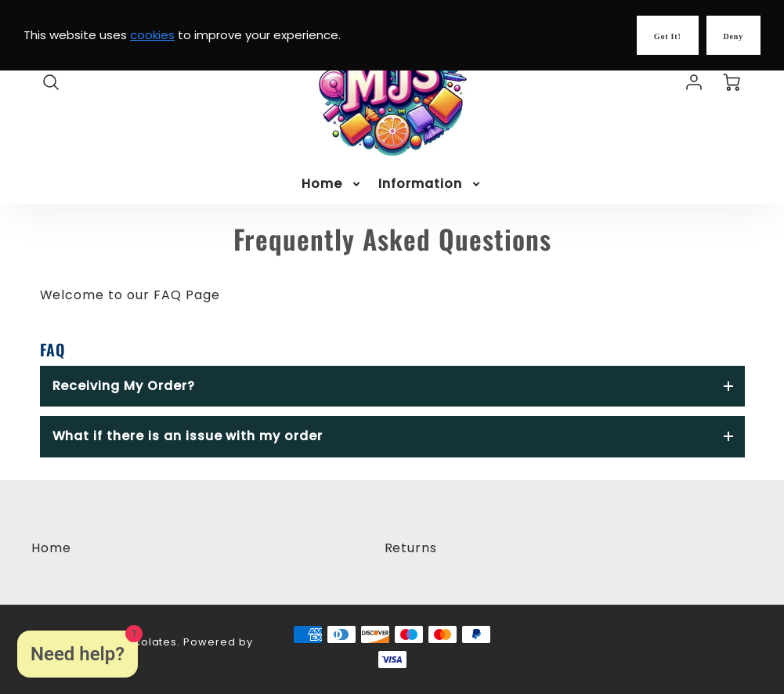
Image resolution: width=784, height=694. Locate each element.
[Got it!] (668, 35)
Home (332, 184)
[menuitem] (332, 184)
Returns (411, 548)
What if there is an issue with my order (188, 436)
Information (430, 184)
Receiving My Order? (124, 386)
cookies (152, 35)
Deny (733, 36)
